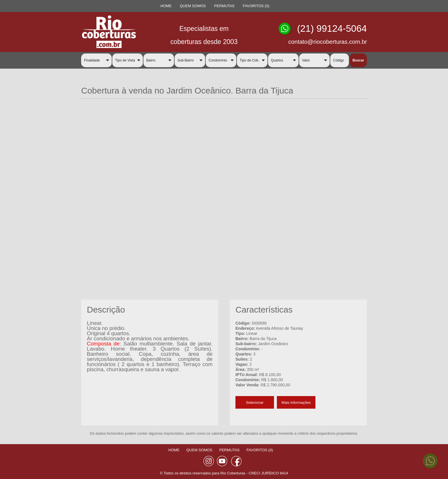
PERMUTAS (224, 6)
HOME (166, 6)
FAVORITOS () (256, 6)
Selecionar (255, 403)
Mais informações (296, 403)
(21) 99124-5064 (332, 28)
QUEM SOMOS (193, 6)
